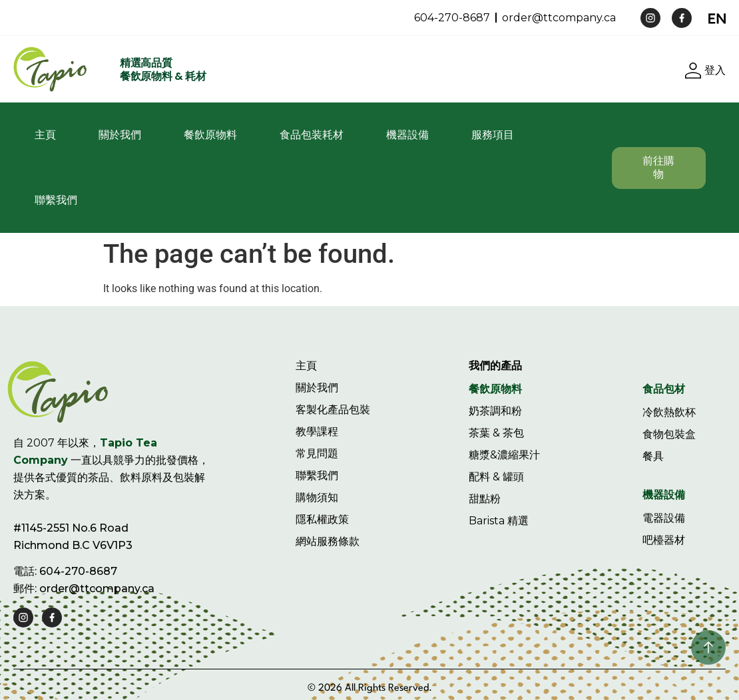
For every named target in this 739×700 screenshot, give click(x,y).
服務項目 (493, 135)
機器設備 (407, 135)
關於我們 (120, 135)
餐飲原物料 (210, 135)
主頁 (45, 135)
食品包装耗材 (312, 135)
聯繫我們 (56, 200)
